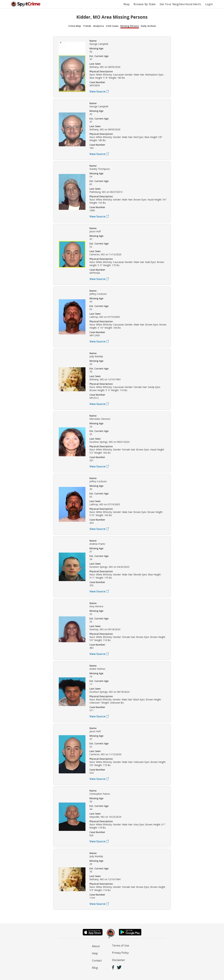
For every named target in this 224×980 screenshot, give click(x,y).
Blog (95, 968)
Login (209, 4)
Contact (97, 961)
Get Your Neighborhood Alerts (180, 4)
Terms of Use (121, 946)
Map (127, 4)
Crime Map (75, 26)
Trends (87, 26)
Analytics (98, 26)
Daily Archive (148, 26)
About (96, 946)
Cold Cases (112, 26)
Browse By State (145, 4)
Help (95, 953)
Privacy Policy (120, 953)
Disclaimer (119, 960)
